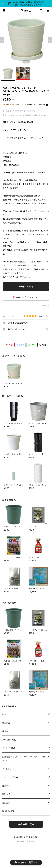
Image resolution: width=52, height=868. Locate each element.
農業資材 (6, 786)
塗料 (4, 714)
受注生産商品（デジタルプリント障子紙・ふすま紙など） (24, 759)
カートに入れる (26, 287)
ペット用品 (7, 769)
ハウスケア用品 (9, 740)
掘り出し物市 (8, 811)
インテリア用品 (9, 748)
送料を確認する (30, 111)
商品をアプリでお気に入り (26, 297)
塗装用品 (6, 723)
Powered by (26, 841)
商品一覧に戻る (26, 824)
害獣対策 (6, 794)
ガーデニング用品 (10, 777)
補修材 (5, 731)
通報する (46, 306)
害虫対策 (6, 803)
